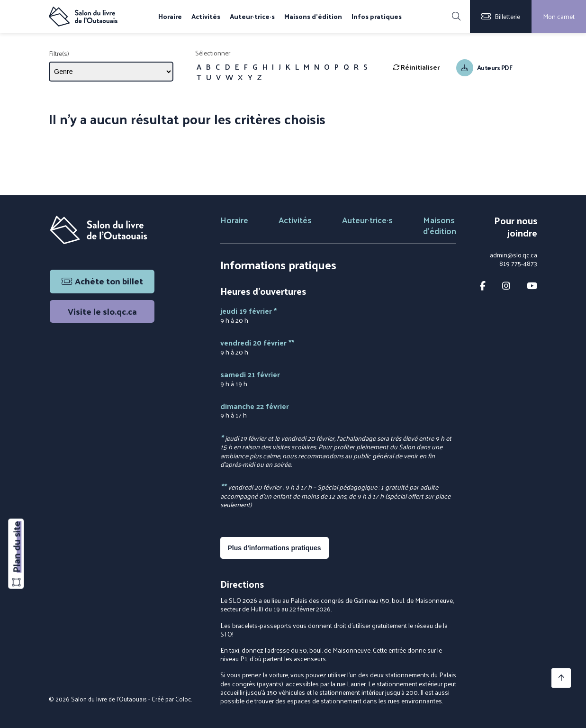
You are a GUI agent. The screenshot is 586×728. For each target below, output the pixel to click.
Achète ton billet (102, 281)
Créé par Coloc (171, 699)
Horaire (170, 17)
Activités (206, 17)
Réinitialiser (416, 67)
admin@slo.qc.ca (514, 255)
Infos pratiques (377, 17)
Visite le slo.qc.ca (102, 311)
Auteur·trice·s (252, 17)
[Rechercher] (456, 17)
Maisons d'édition (313, 17)
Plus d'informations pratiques (275, 548)
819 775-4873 (518, 264)
